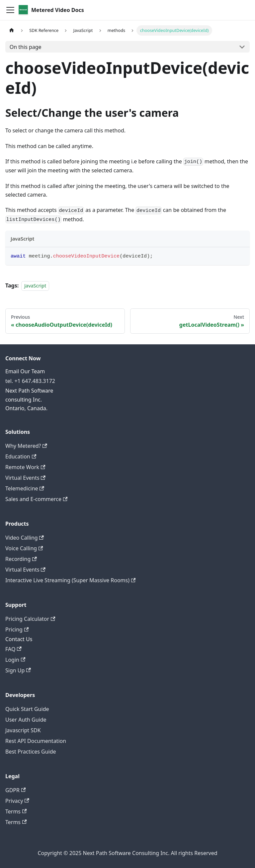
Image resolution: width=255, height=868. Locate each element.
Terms (16, 811)
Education (21, 456)
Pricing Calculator (30, 619)
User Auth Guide (26, 720)
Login (15, 660)
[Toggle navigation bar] (10, 10)
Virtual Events (25, 478)
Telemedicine (25, 488)
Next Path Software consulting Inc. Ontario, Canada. (29, 399)
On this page (26, 47)
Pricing (17, 629)
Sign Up (18, 670)
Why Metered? (26, 446)
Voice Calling (24, 548)
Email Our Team (25, 371)
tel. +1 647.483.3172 (30, 381)
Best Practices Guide (31, 752)
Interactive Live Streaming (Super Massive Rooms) (70, 580)
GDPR (15, 790)
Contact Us (19, 639)
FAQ (13, 649)
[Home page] (12, 30)
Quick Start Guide (27, 709)
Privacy (17, 801)
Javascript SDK (23, 730)
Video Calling (25, 538)
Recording (21, 559)
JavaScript (35, 286)
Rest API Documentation (36, 741)
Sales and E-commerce (36, 499)
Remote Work (25, 467)
